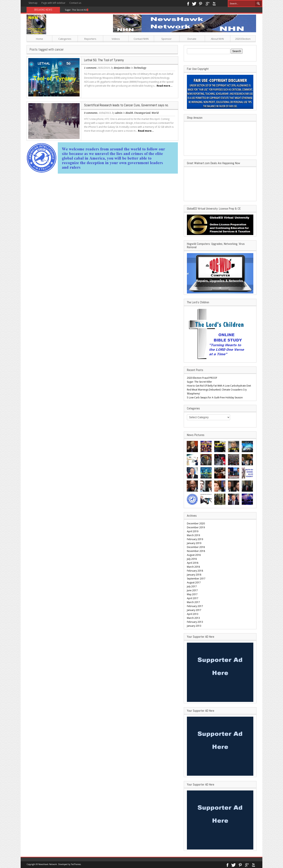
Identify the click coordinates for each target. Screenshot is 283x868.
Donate (192, 39)
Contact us (75, 3)
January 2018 (194, 575)
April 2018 (193, 563)
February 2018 (195, 571)
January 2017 (194, 610)
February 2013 (195, 622)
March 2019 (193, 535)
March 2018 (193, 567)
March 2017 (193, 602)
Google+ (207, 3)
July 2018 (192, 559)
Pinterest (201, 3)
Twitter (194, 3)
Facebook (188, 3)
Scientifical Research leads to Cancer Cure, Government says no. (126, 105)
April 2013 (193, 614)
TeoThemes (76, 864)
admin (119, 113)
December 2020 (196, 523)
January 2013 (194, 626)
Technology (140, 68)
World (155, 113)
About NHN (217, 39)
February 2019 (195, 539)
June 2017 (192, 590)
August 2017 (194, 583)
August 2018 (194, 555)
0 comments (91, 113)
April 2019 (193, 531)
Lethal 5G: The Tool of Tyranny (104, 60)
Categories (65, 39)
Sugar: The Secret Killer (77, 10)
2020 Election (243, 39)
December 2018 (196, 547)
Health (129, 113)
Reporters (90, 39)
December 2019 (196, 527)
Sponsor (166, 39)
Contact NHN (141, 39)
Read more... (165, 86)
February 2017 (195, 606)
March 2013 (193, 618)
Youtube (214, 3)
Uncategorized (142, 113)
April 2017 (193, 598)
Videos (116, 39)
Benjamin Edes (122, 68)
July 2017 (192, 586)
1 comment (90, 68)
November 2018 (196, 551)
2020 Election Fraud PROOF (202, 378)
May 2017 (192, 594)
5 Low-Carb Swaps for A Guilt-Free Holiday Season (215, 397)
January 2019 (194, 543)
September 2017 (196, 579)
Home (40, 39)
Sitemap (33, 3)
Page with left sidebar (53, 3)
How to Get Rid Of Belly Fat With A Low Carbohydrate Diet (219, 386)
